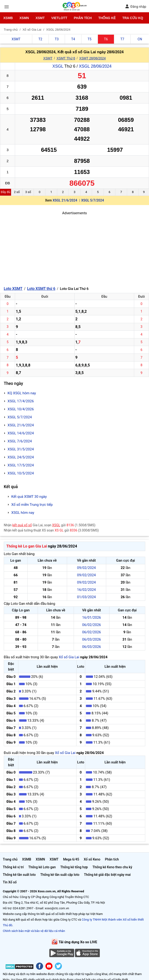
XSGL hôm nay (23, 513)
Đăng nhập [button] (136, 6)
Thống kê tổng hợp (74, 867)
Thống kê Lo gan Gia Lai (27, 546)
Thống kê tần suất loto (19, 875)
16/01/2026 (92, 618)
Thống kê (107, 18)
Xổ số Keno (92, 859)
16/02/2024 (86, 590)
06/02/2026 (92, 625)
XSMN (24, 18)
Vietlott (59, 18)
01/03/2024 (86, 597)
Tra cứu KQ (133, 18)
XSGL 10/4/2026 (21, 409)
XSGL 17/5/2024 (21, 465)
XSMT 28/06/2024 (93, 58)
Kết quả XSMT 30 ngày (29, 497)
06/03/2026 (92, 639)
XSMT (40, 18)
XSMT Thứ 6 (66, 58)
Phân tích (83, 18)
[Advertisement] (74, 249)
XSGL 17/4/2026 (21, 401)
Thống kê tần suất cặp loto (60, 875)
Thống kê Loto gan (42, 867)
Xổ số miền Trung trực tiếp (32, 505)
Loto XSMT (13, 289)
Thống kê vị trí (13, 867)
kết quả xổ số (22, 525)
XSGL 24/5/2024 (21, 457)
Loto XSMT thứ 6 (41, 289)
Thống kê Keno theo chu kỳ (112, 867)
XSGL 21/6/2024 (65, 200)
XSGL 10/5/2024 (21, 473)
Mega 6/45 (71, 859)
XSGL (58, 66)
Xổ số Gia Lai (69, 657)
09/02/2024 (86, 568)
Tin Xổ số (10, 882)
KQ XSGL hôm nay (22, 393)
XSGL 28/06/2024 (95, 66)
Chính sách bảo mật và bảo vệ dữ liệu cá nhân (34, 931)
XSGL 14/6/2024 (21, 433)
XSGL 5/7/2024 (93, 200)
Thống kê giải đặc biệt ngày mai (107, 875)
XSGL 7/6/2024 (20, 441)
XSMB (8, 18)
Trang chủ (10, 859)
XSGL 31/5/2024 (21, 449)
